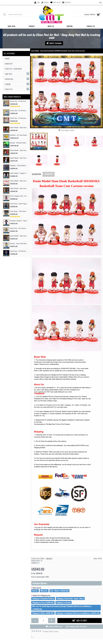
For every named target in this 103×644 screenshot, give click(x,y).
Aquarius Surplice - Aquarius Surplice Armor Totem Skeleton (19, 221)
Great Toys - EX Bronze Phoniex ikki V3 (19, 101)
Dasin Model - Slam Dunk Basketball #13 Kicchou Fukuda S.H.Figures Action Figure (19, 189)
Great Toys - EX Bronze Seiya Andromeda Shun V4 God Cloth (19, 251)
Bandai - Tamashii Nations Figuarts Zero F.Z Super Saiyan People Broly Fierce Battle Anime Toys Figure (19, 143)
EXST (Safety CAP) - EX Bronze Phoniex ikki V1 (19, 196)
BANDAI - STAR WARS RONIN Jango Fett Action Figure (19, 166)
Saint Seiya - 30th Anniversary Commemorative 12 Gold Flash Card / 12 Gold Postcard (19, 211)
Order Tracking (54, 43)
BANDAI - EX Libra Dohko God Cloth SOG (19, 135)
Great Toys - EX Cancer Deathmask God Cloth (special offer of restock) (19, 228)
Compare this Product (77, 627)
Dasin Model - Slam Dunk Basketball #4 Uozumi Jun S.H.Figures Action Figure (19, 236)
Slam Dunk (37, 588)
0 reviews (45, 631)
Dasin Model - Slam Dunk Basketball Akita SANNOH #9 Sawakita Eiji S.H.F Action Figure (19, 158)
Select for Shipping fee (42, 595)
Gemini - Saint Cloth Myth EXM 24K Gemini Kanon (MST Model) (19, 244)
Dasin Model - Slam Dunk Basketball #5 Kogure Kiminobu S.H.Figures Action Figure (19, 128)
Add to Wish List (55, 627)
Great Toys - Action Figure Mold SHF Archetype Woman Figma (19, 204)
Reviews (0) (49, 174)
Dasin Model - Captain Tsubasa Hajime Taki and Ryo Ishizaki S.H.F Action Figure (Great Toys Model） (19, 173)
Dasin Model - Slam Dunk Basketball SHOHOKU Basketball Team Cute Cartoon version (19, 181)
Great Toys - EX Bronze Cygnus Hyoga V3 (19, 111)
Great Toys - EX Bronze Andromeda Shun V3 (19, 118)
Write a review (54, 631)
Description (36, 174)
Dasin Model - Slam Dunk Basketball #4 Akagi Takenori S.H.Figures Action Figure (19, 150)
